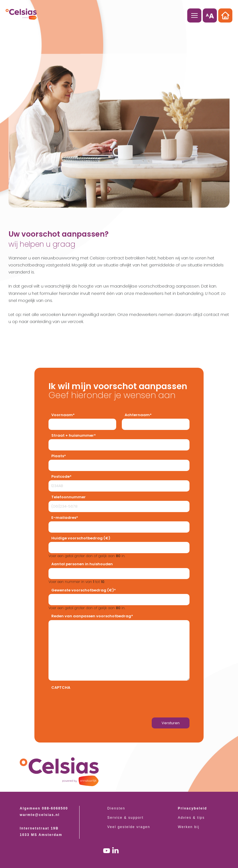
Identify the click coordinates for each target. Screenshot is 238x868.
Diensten (116, 808)
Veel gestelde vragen (129, 827)
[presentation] (91, 703)
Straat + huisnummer (73, 435)
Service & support (126, 818)
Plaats (58, 456)
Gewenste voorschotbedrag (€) (83, 590)
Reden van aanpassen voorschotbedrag (91, 616)
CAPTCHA (61, 688)
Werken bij (189, 827)
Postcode (60, 476)
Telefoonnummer (69, 497)
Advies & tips (191, 818)
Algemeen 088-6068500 (44, 808)
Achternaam (137, 415)
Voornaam (62, 415)
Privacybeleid (192, 808)
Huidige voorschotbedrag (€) (81, 538)
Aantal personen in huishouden (82, 564)
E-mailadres (64, 518)
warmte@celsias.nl (40, 815)
